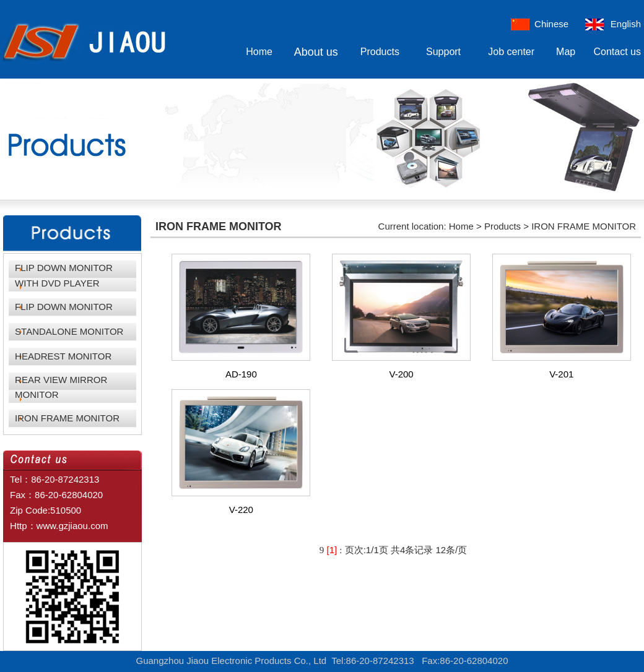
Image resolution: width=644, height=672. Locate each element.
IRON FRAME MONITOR (67, 418)
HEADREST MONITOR (63, 356)
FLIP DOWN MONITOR (64, 307)
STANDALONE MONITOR (69, 331)
